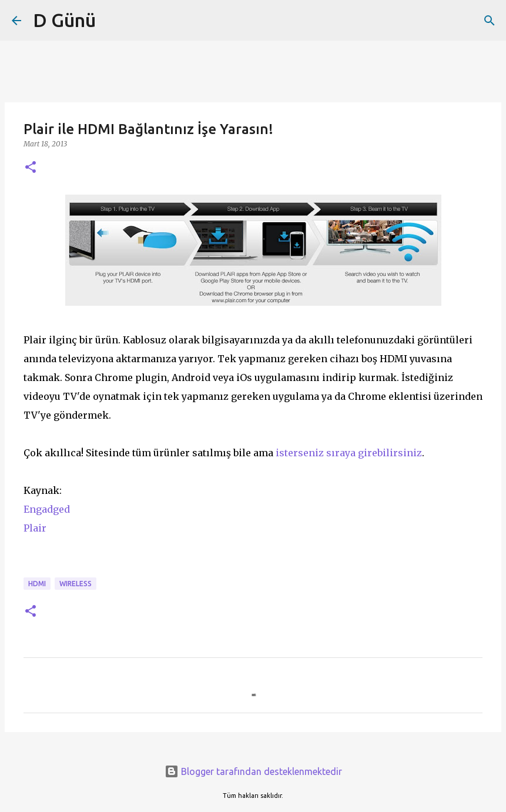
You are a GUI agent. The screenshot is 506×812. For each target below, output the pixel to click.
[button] (31, 168)
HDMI (37, 584)
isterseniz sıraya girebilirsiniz (349, 453)
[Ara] (490, 21)
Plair (35, 528)
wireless (76, 584)
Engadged (47, 509)
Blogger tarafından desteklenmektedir (253, 771)
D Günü (64, 20)
